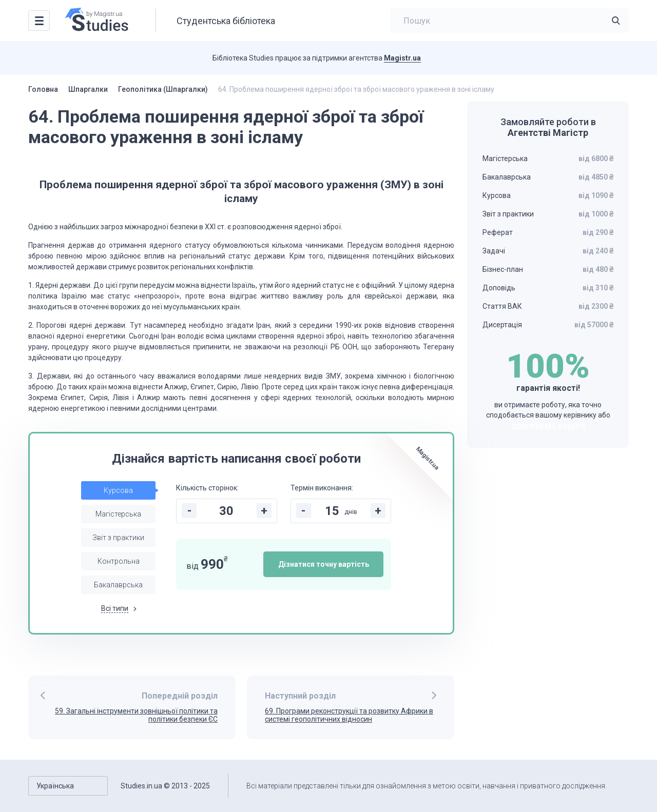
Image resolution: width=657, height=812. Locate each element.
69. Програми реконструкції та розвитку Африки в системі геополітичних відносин (349, 715)
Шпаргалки (88, 89)
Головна (43, 89)
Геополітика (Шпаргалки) (163, 89)
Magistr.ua (402, 58)
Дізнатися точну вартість (324, 564)
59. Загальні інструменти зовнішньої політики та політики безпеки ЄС (136, 715)
